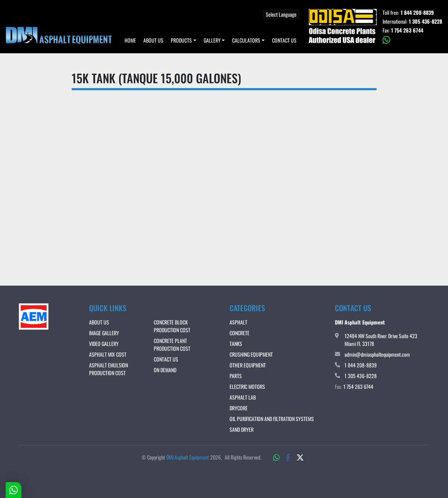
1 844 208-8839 (417, 13)
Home (130, 40)
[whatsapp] (412, 40)
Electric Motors (247, 386)
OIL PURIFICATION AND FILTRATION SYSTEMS (272, 419)
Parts (236, 376)
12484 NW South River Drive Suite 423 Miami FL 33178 (381, 340)
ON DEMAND (165, 370)
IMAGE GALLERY (104, 333)
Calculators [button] (246, 40)
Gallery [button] (212, 40)
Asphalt (238, 322)
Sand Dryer (242, 429)
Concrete (240, 333)
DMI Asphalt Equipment (188, 457)
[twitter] (300, 457)
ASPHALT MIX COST (108, 354)
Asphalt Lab (243, 397)
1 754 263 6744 (407, 30)
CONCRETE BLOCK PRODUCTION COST (172, 326)
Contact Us (284, 40)
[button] (184, 40)
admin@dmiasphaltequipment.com (377, 354)
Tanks (236, 344)
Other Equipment (248, 365)
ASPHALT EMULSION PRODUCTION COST (108, 369)
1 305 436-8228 (425, 21)
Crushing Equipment (251, 354)
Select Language (281, 14)
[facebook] (288, 457)
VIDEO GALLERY (104, 344)
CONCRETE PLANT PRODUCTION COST (172, 344)
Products (181, 40)
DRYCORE (239, 408)
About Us (153, 40)
